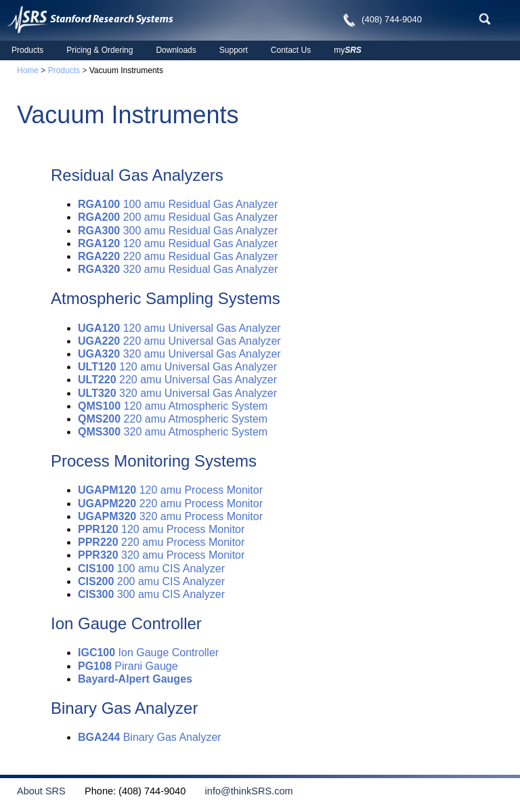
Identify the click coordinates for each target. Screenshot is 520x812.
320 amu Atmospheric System (173, 432)
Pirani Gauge (128, 666)
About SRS (49, 791)
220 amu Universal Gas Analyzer (179, 341)
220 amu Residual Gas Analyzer (178, 256)
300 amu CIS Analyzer (151, 594)
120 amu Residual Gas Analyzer (178, 243)
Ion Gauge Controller (148, 653)
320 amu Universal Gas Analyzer (179, 354)
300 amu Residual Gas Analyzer (178, 231)
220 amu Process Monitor (170, 504)
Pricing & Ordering (100, 50)
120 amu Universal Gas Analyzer (179, 328)
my (348, 50)
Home (28, 70)
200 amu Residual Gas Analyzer (178, 217)
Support (234, 50)
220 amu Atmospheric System (173, 419)
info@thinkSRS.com (240, 791)
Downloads (176, 50)
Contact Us (291, 50)
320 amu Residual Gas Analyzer (178, 269)
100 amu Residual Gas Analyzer (178, 204)
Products (27, 50)
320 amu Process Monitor (170, 516)
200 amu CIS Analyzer (151, 581)
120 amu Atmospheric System (173, 406)
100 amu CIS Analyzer (151, 569)
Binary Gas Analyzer (150, 737)
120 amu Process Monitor (170, 490)
